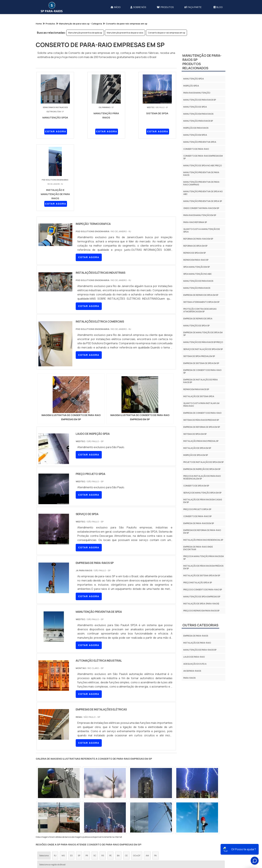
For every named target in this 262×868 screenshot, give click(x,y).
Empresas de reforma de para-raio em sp (202, 532)
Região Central (47, 814)
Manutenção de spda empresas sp (202, 597)
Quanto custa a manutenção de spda (202, 230)
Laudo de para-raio (194, 657)
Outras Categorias (200, 625)
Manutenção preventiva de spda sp (85, 33)
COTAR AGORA (54, 132)
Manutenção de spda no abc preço (203, 166)
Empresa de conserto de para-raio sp (202, 371)
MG (63, 783)
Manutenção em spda (195, 135)
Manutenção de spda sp (196, 326)
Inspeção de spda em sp (196, 455)
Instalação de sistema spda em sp (202, 576)
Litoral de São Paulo (154, 814)
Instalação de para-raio (197, 643)
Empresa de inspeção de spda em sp (202, 469)
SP (79, 783)
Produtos (177, 846)
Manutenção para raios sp (198, 121)
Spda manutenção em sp (196, 267)
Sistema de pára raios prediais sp (201, 420)
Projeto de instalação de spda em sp (203, 462)
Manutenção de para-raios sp (200, 650)
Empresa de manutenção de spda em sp (203, 334)
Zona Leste (111, 814)
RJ (55, 783)
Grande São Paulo (131, 814)
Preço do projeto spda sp (197, 509)
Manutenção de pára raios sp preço (203, 342)
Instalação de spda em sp (197, 448)
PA (155, 783)
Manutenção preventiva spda (200, 142)
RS (103, 783)
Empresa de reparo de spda (198, 319)
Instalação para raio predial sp (201, 441)
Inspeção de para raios (196, 128)
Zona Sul (96, 814)
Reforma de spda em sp (195, 246)
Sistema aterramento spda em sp (201, 302)
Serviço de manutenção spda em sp (202, 493)
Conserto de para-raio (196, 149)
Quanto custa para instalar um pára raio (201, 405)
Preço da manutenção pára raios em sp (204, 558)
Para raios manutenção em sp (200, 215)
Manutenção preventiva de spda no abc (203, 193)
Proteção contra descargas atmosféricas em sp (200, 310)
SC (95, 783)
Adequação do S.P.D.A (195, 664)
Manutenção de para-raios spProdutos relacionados (202, 62)
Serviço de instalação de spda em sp (203, 349)
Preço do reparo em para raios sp (201, 611)
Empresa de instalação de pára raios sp (201, 381)
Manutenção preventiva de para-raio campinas (202, 183)
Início (146, 846)
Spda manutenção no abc (198, 274)
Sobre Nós (160, 846)
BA (118, 783)
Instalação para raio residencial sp (203, 540)
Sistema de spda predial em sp (199, 356)
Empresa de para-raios (196, 636)
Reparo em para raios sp (196, 389)
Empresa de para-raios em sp (199, 523)
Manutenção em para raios (198, 114)
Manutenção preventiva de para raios (125, 33)
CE (126, 783)
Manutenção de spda (195, 107)
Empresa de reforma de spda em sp (202, 427)
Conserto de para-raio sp (197, 516)
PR (87, 783)
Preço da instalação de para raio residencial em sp (202, 477)
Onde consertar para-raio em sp (201, 208)
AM (147, 783)
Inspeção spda (191, 86)
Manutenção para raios (197, 288)
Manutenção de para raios (198, 281)
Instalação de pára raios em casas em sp (203, 501)
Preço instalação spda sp (198, 583)
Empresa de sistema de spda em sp (201, 363)
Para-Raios (189, 678)
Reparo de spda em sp (194, 253)
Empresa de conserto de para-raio (202, 413)
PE (110, 783)
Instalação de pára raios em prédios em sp (203, 567)
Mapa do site (196, 846)
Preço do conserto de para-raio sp (203, 590)
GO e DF (137, 783)
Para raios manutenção (197, 93)
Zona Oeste (81, 814)
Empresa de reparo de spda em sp (201, 295)
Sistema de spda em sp (195, 434)
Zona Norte (65, 814)
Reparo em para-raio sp (196, 260)
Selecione (44, 783)
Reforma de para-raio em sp (198, 239)
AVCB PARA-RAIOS (192, 671)
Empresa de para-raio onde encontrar (198, 548)
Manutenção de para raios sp (200, 100)
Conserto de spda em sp (196, 486)
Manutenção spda (194, 79)
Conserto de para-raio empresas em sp (167, 33)
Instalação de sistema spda (199, 396)
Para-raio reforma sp (195, 222)
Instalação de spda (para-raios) (201, 604)
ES (71, 783)
